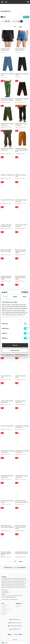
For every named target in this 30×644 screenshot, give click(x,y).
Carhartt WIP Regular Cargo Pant (7, 149)
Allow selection (15, 350)
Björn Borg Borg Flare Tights (7, 501)
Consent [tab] (5, 297)
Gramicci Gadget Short (7, 426)
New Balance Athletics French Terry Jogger (7, 99)
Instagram (18, 607)
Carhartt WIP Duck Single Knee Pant (6, 226)
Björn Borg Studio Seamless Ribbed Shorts (21, 527)
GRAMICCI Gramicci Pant (21, 176)
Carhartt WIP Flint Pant (8, 200)
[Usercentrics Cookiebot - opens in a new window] (21, 292)
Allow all (15, 345)
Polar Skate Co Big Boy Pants (8, 74)
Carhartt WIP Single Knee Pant (21, 124)
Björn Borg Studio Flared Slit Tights (6, 251)
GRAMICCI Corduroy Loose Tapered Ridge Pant (22, 150)
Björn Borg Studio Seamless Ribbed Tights (21, 251)
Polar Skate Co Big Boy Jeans (22, 74)
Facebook (18, 605)
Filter (26, 17)
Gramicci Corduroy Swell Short (21, 402)
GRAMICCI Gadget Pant (8, 175)
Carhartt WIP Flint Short (6, 377)
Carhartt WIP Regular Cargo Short (7, 402)
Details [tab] (15, 297)
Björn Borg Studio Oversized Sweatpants (22, 501)
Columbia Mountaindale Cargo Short (22, 427)
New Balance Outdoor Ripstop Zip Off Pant (22, 553)
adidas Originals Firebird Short (6, 49)
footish (15, 567)
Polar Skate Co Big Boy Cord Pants (22, 99)
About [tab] (25, 297)
